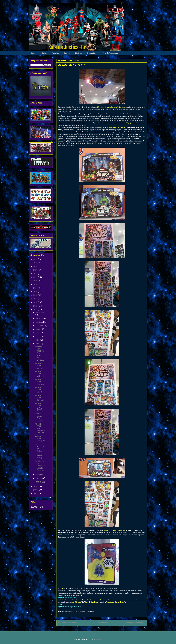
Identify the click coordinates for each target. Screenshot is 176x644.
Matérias (79, 53)
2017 (36, 288)
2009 (36, 490)
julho (38, 333)
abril (38, 344)
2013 (36, 302)
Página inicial (102, 623)
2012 (36, 306)
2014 (36, 299)
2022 (36, 274)
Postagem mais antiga (136, 623)
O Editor (44, 53)
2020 (36, 281)
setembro (40, 326)
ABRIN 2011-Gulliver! (39, 374)
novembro (40, 318)
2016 (36, 292)
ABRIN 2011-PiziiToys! (40, 382)
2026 (36, 259)
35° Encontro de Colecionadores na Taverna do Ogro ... (40, 451)
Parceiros (55, 53)
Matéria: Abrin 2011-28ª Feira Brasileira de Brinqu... (40, 353)
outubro (39, 322)
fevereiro (39, 478)
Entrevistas (91, 53)
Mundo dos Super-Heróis (115, 602)
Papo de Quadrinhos (92, 602)
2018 (36, 284)
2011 (36, 310)
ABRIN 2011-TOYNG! (39, 398)
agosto (39, 329)
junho (38, 336)
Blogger (99, 639)
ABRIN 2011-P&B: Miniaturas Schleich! (40, 428)
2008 (36, 493)
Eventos (67, 53)
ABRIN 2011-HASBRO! (40, 439)
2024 (36, 266)
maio (38, 340)
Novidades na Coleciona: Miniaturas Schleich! (40, 466)
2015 (36, 295)
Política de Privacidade (109, 53)
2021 (36, 277)
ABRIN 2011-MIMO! (39, 390)
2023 (36, 270)
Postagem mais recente (68, 623)
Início (33, 53)
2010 (36, 486)
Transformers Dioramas (98, 600)
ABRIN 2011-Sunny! (39, 366)
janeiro (39, 482)
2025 (36, 263)
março (38, 475)
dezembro (40, 313)
